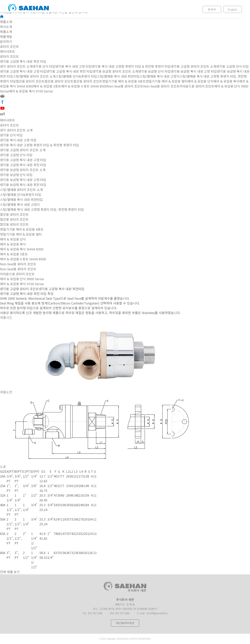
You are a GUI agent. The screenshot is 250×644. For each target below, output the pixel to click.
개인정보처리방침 (125, 623)
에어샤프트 (8, 52)
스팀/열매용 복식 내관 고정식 (160, 76)
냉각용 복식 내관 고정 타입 (73, 66)
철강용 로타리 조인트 (30, 81)
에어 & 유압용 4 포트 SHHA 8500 (84, 86)
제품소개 (109, 9)
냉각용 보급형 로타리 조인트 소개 (115, 71)
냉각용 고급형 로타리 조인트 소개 (193, 66)
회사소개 (82, 9)
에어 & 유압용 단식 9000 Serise (22, 279)
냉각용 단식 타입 (44, 66)
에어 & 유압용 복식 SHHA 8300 (22, 249)
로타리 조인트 (9, 47)
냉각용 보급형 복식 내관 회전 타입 (23, 185)
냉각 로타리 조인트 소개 (16, 66)
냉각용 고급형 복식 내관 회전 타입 (23, 61)
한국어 (212, 10)
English (232, 10)
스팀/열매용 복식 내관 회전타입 (118, 76)
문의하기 (164, 9)
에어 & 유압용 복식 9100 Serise (31, 91)
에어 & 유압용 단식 (200, 81)
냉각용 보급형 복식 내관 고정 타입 (194, 71)
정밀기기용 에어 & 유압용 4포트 (124, 81)
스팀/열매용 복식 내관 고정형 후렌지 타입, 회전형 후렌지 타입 (42, 210)
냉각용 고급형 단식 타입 (232, 66)
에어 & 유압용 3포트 (47, 86)
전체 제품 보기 (10, 572)
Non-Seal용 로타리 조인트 (125, 86)
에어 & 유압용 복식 (226, 81)
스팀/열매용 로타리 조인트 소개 (34, 76)
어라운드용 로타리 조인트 (197, 86)
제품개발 (137, 9)
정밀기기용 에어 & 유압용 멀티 (167, 81)
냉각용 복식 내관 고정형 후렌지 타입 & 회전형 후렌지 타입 (131, 66)
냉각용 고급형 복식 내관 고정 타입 (23, 71)
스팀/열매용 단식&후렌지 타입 (76, 76)
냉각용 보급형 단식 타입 (154, 71)
